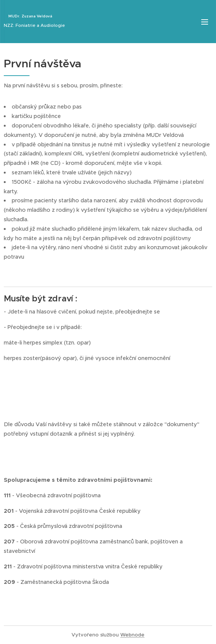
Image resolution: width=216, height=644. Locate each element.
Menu (205, 22)
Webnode (132, 635)
